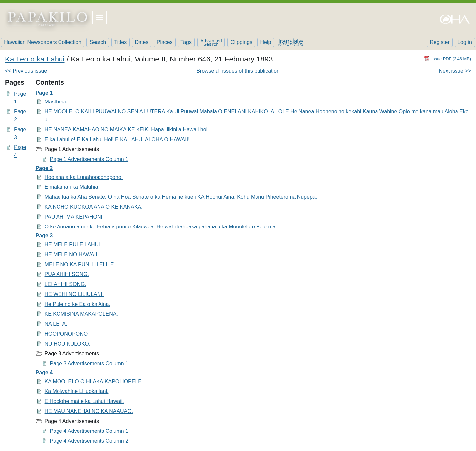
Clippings (241, 42)
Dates (142, 42)
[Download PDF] (448, 58)
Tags (186, 42)
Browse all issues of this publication (238, 71)
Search (98, 42)
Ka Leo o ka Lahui (35, 59)
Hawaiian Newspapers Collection (43, 42)
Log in (465, 42)
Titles (121, 42)
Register (440, 42)
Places (165, 42)
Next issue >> (455, 71)
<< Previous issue (26, 71)
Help (266, 42)
